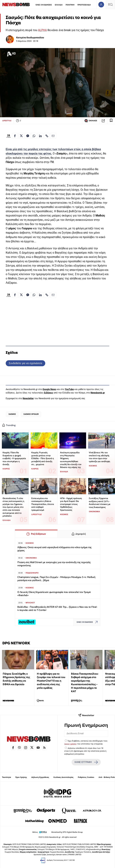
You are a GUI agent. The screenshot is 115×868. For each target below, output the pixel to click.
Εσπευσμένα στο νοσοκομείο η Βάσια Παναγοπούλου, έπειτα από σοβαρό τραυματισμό (43, 504)
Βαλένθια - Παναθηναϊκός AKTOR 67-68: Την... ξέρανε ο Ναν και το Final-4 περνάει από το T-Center (57, 608)
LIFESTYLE (7, 121)
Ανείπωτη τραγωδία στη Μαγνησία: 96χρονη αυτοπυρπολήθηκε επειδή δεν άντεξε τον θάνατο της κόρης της (71, 460)
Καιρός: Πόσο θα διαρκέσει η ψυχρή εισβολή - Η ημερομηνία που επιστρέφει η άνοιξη (14, 458)
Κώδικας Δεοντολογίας (64, 777)
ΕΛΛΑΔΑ (59, 5)
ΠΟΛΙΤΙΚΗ (70, 5)
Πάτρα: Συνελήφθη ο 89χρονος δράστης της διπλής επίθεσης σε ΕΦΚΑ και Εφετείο (16, 679)
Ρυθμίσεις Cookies (86, 777)
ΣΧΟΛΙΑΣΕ (91, 121)
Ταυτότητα (6, 777)
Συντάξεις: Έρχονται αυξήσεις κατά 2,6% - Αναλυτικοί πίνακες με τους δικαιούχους (100, 503)
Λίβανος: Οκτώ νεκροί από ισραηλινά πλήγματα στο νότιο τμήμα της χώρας (54, 549)
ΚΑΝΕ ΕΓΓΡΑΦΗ (86, 762)
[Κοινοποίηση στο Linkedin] (40, 136)
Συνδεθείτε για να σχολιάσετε (25, 363)
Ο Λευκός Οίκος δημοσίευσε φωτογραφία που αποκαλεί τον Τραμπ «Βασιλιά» (54, 594)
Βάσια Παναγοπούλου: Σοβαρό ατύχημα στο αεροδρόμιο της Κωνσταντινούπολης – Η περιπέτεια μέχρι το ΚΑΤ (85, 683)
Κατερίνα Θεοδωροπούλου (30, 38)
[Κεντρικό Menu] (110, 4)
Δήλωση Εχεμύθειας (40, 777)
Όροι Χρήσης (21, 777)
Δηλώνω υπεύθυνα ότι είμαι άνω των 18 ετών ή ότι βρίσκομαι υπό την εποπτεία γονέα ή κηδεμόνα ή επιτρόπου (85, 751)
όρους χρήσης (71, 744)
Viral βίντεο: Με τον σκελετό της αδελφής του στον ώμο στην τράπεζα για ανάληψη (99, 457)
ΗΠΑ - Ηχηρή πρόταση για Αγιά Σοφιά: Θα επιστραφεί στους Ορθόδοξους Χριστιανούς (71, 504)
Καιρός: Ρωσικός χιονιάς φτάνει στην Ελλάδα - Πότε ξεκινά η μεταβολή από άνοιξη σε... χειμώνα (42, 458)
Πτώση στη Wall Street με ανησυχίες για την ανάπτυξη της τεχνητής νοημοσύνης (54, 564)
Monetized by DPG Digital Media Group (67, 832)
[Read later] (111, 121)
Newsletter (28, 398)
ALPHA (42, 30)
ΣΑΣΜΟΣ (12, 414)
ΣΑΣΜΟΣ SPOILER (31, 414)
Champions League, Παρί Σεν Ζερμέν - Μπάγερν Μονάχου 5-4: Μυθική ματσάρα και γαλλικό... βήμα (56, 579)
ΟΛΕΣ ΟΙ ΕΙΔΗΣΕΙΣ (44, 5)
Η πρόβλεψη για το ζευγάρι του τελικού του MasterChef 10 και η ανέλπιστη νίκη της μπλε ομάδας (51, 681)
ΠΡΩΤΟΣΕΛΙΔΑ (84, 5)
